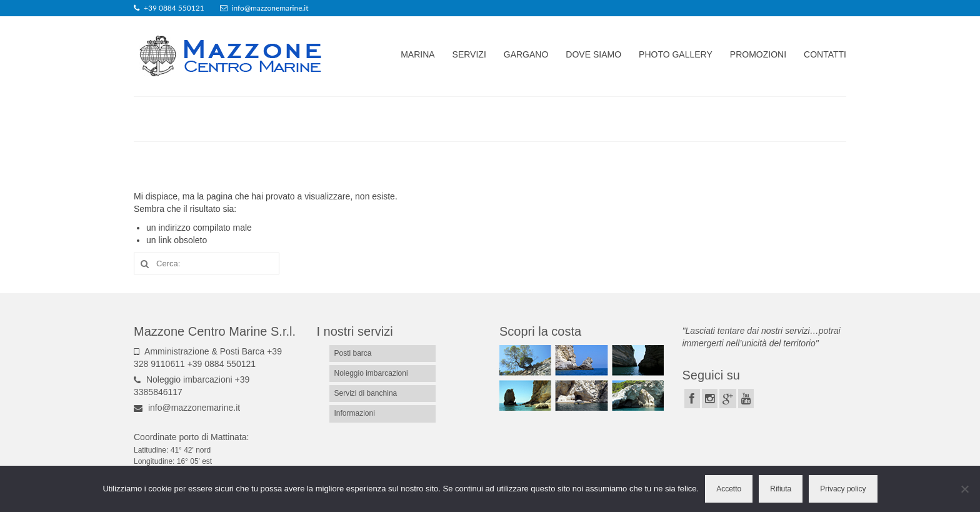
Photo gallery (676, 54)
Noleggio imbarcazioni (371, 373)
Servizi (469, 54)
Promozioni (758, 54)
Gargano (526, 54)
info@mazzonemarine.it (187, 408)
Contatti (825, 54)
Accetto (729, 489)
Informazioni (355, 413)
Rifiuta (781, 489)
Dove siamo (593, 54)
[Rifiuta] (964, 489)
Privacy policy (843, 489)
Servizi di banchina (366, 393)
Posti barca (353, 353)
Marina (417, 54)
